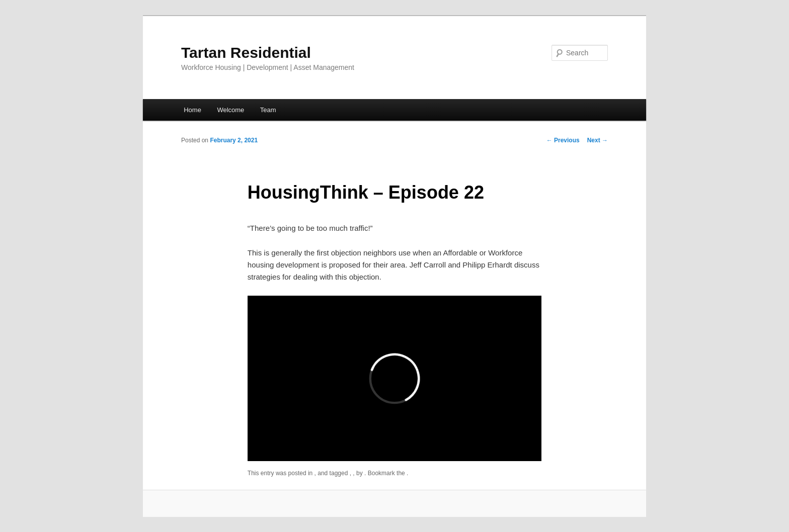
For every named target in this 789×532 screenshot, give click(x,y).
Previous (563, 140)
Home (192, 110)
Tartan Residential (246, 53)
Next (598, 140)
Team (268, 110)
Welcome (230, 110)
